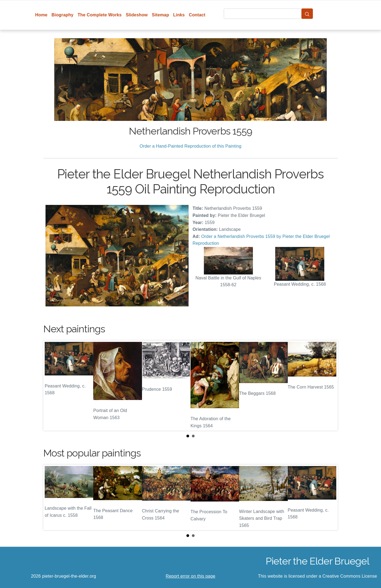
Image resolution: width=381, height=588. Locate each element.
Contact (197, 15)
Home (41, 15)
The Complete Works (100, 15)
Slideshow (137, 15)
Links (179, 15)
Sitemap (160, 15)
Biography (63, 15)
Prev (52, 386)
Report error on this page (190, 576)
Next (329, 386)
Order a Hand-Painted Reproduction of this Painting (190, 146)
